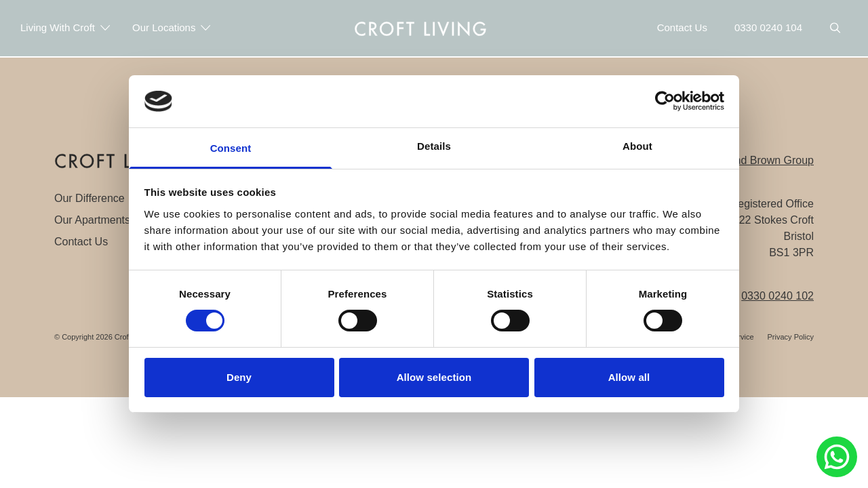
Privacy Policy (791, 337)
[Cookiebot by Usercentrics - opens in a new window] (665, 101)
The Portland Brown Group (749, 160)
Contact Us (81, 242)
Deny (239, 377)
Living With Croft (65, 27)
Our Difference (90, 198)
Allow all (629, 377)
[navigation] (420, 28)
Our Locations (172, 27)
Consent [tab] (231, 148)
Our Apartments (92, 220)
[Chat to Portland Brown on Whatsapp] (837, 457)
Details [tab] (434, 146)
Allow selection (434, 377)
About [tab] (637, 146)
